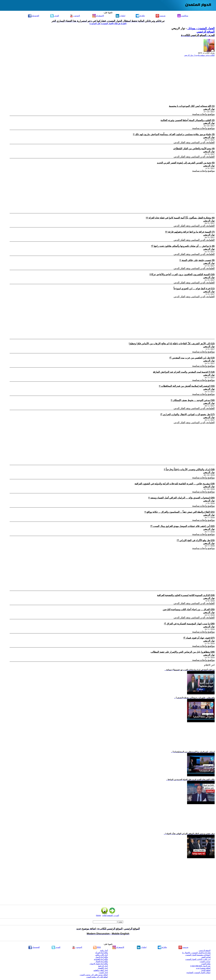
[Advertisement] (132, 78)
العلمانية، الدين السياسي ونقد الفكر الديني (194, 142)
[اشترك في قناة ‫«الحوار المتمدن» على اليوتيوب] (108, 24)
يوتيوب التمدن (205, 961)
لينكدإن (120, 16)
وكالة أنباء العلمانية (101, 959)
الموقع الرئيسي (206, 32)
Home (98, 915)
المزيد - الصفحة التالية (111, 915)
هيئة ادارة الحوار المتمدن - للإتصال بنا (196, 953)
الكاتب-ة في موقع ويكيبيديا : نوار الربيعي (199, 55)
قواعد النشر (206, 957)
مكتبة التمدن (206, 964)
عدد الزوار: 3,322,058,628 (200, 966)
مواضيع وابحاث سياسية (203, 114)
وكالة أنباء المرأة (102, 953)
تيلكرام (140, 16)
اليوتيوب (75, 16)
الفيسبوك (34, 16)
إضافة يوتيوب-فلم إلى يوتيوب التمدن (94, 975)
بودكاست (183, 16)
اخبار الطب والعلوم (101, 970)
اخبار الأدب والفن (101, 955)
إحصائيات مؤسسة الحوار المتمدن (198, 955)
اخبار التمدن (103, 972)
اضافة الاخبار (206, 970)
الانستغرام (98, 16)
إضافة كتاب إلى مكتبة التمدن (97, 977)
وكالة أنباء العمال (102, 961)
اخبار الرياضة (103, 966)
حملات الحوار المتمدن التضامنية (199, 972)
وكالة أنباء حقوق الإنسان (99, 964)
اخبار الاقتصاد (103, 968)
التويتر (55, 16)
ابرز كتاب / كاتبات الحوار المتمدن (198, 959)
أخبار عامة (104, 950)
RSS (97, 947)
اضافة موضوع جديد (203, 968)
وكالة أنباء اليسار (102, 957)
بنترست (161, 16)
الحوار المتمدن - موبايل (201, 28)
